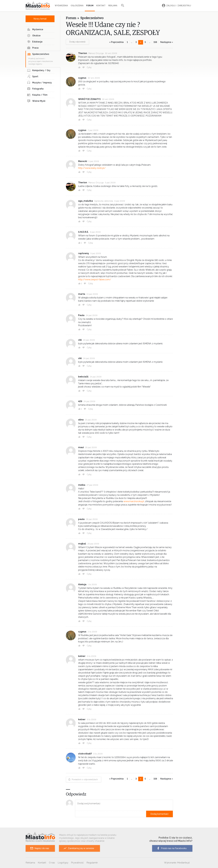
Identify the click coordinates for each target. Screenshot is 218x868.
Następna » (167, 42)
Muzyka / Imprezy (39, 83)
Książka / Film (37, 95)
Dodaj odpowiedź (77, 42)
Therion (83, 53)
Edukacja (35, 42)
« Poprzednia (116, 42)
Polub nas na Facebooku (172, 848)
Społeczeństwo (38, 54)
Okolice (34, 36)
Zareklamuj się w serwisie (79, 848)
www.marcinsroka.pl (134, 501)
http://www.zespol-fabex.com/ (95, 280)
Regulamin (92, 863)
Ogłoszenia (77, 6)
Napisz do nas (40, 848)
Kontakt (101, 6)
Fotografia (35, 89)
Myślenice (35, 30)
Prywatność (77, 863)
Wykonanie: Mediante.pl (177, 863)
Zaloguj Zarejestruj (176, 6)
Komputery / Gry (39, 70)
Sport (33, 77)
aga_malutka (86, 201)
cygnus (82, 78)
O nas (52, 863)
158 (155, 42)
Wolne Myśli (36, 101)
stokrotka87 (85, 754)
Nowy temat (40, 19)
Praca (33, 48)
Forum (90, 6)
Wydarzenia (61, 6)
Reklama (113, 6)
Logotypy (63, 863)
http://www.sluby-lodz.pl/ (92, 168)
